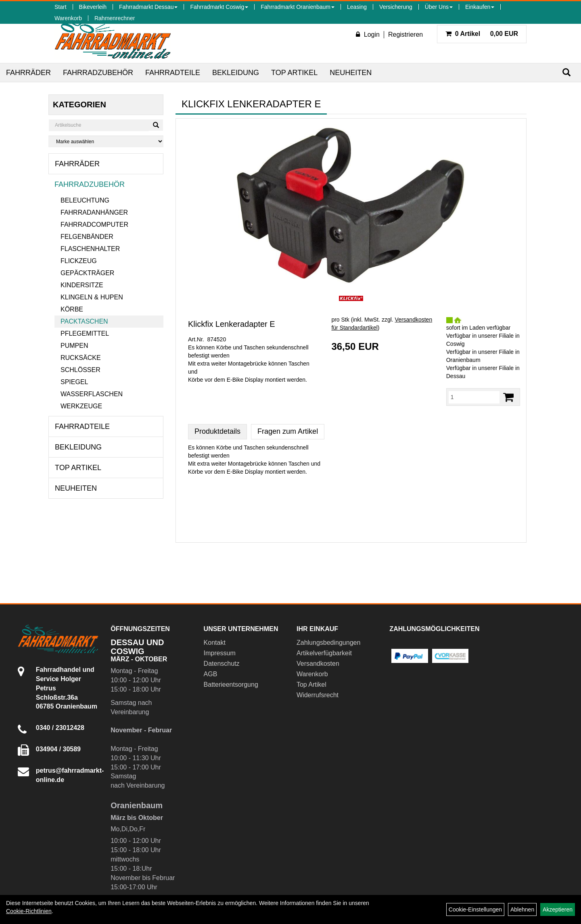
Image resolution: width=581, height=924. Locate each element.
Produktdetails (217, 431)
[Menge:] (474, 397)
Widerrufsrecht (318, 695)
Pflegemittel (85, 333)
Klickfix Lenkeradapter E (232, 324)
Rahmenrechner (115, 18)
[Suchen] (566, 72)
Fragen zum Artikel (288, 431)
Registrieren (405, 34)
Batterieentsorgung (231, 685)
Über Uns (439, 7)
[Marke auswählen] (106, 141)
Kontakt (215, 643)
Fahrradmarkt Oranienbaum (298, 7)
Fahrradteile (173, 73)
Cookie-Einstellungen (475, 909)
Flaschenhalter (90, 249)
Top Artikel (294, 73)
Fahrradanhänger (94, 212)
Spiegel (74, 382)
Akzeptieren (558, 909)
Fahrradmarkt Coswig (219, 7)
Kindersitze (82, 285)
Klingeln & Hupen (92, 297)
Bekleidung (236, 73)
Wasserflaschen (92, 394)
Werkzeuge (81, 406)
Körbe (72, 309)
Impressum (220, 653)
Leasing (357, 7)
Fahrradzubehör (98, 73)
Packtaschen (84, 321)
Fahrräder (28, 73)
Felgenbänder (87, 237)
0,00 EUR (482, 34)
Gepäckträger (87, 273)
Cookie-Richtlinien (29, 911)
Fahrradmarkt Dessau (148, 7)
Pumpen (74, 346)
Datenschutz (222, 664)
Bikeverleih (93, 7)
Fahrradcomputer (94, 225)
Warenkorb (68, 18)
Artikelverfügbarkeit (324, 653)
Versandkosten (318, 664)
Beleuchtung (85, 200)
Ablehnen (522, 909)
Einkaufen (480, 7)
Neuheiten (351, 73)
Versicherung (396, 7)
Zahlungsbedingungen (328, 643)
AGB (211, 674)
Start (61, 7)
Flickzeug (79, 261)
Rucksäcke (81, 358)
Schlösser (80, 370)
